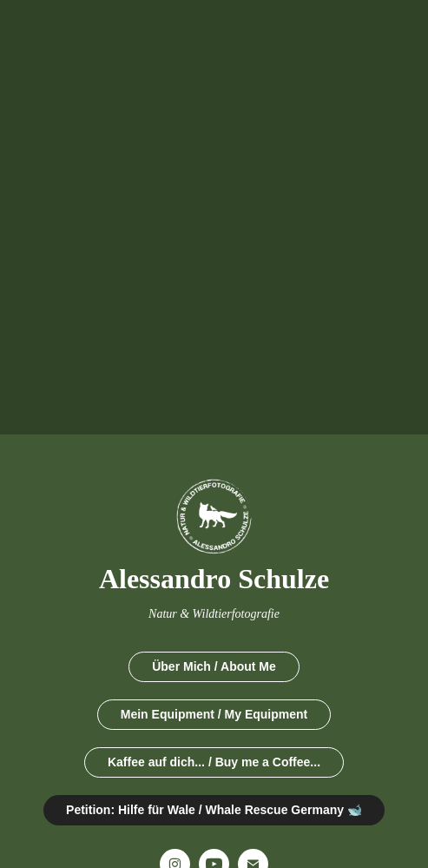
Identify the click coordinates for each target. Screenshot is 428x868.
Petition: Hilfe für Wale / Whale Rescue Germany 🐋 (214, 810)
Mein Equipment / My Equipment (214, 714)
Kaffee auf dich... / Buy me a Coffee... (214, 762)
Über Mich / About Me (214, 666)
